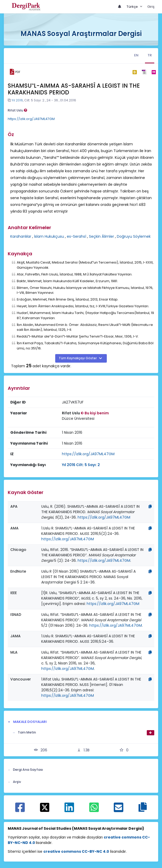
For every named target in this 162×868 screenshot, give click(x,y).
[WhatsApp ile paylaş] (94, 810)
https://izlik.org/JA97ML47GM (31, 119)
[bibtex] (135, 72)
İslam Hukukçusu (49, 236)
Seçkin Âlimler (102, 236)
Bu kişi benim (95, 413)
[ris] (144, 72)
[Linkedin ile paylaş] (69, 810)
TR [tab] (150, 55)
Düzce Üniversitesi (78, 418)
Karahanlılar (21, 236)
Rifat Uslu (17, 110)
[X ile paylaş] (45, 807)
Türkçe (132, 7)
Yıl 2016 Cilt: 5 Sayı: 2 (81, 465)
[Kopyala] (150, 506)
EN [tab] (136, 55)
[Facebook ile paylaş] (20, 810)
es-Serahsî (76, 236)
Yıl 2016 (17, 100)
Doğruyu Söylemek (134, 236)
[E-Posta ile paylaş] (119, 810)
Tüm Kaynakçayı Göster (78, 358)
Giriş (151, 7)
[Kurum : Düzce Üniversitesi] (78, 419)
